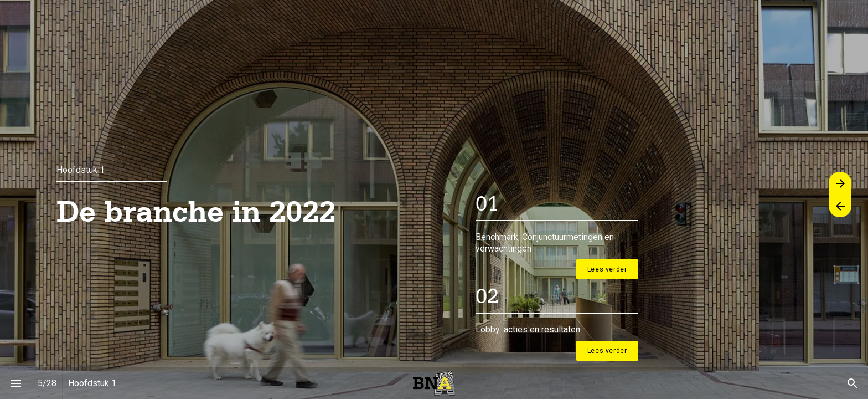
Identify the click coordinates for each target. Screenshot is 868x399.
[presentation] (434, 199)
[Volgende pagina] (840, 183)
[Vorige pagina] (840, 206)
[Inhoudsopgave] (16, 383)
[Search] (852, 383)
